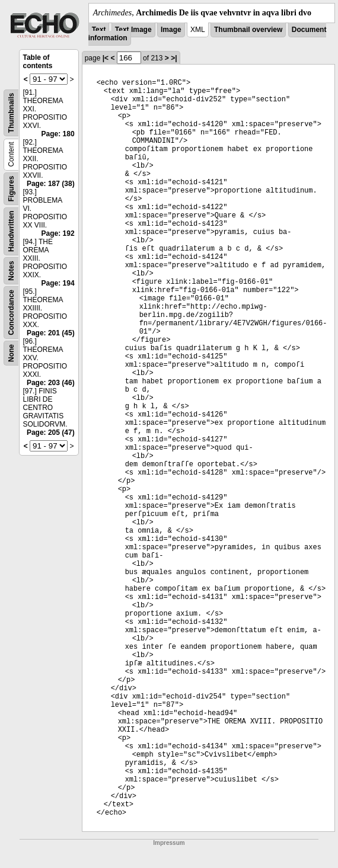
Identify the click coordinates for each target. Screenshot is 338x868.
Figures (11, 189)
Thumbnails (11, 113)
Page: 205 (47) (51, 433)
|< (106, 58)
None (11, 353)
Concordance (11, 313)
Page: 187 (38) (51, 184)
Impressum (169, 843)
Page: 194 (58, 283)
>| (174, 58)
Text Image (133, 30)
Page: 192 (58, 233)
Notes (11, 270)
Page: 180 (58, 134)
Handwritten (11, 231)
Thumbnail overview (248, 30)
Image (171, 30)
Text (99, 30)
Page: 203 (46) (51, 383)
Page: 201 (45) (51, 333)
